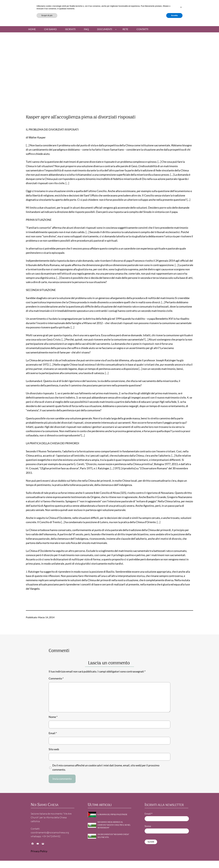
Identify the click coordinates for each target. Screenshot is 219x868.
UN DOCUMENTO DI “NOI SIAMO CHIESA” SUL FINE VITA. (113, 836)
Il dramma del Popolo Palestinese (112, 815)
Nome (53, 717)
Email (53, 733)
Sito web (54, 749)
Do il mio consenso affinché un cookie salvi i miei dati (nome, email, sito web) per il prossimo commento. (106, 767)
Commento (56, 678)
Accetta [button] (174, 860)
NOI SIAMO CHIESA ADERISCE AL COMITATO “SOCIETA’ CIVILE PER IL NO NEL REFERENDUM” (114, 825)
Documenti (105, 29)
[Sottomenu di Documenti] (116, 29)
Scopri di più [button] (47, 860)
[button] (181, 852)
